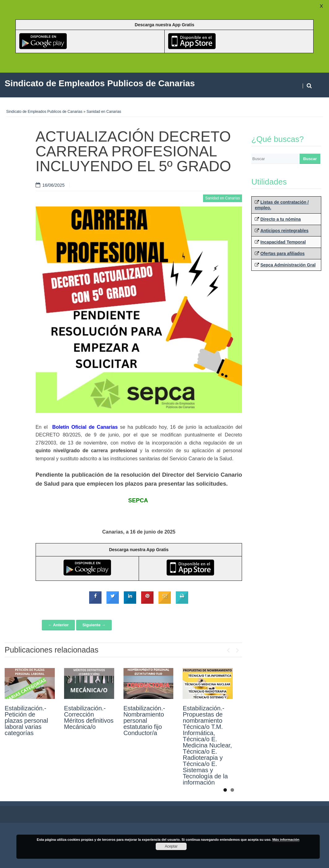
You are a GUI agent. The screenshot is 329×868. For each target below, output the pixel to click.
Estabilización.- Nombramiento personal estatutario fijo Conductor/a (144, 721)
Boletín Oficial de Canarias (85, 427)
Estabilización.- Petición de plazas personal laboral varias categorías (26, 721)
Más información (286, 840)
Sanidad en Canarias (104, 112)
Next (237, 649)
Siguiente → (94, 625)
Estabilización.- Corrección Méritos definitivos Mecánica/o (89, 717)
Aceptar (171, 846)
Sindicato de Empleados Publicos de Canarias (44, 112)
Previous (228, 649)
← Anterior (58, 625)
